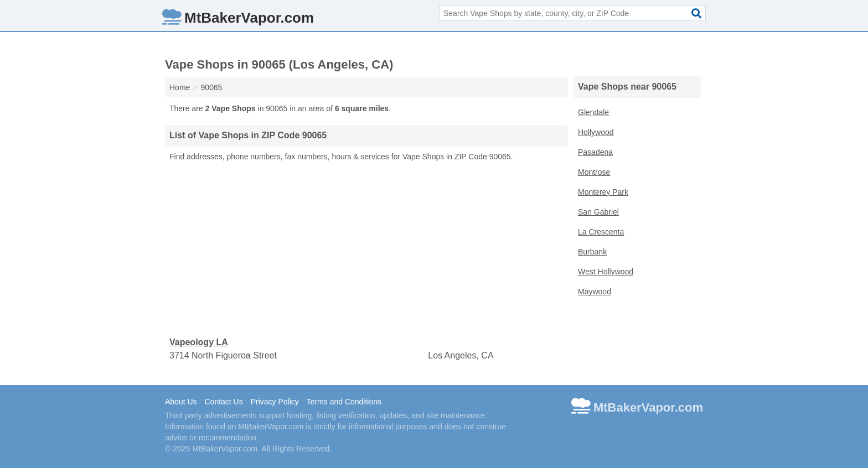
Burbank (592, 252)
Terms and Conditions (344, 402)
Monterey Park (603, 192)
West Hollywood (606, 272)
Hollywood (596, 132)
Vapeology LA (199, 342)
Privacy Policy (275, 402)
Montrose (594, 172)
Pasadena (595, 152)
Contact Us (223, 402)
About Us (181, 402)
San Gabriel (598, 212)
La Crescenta (601, 232)
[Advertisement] (366, 249)
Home (180, 87)
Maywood (595, 292)
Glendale (593, 112)
